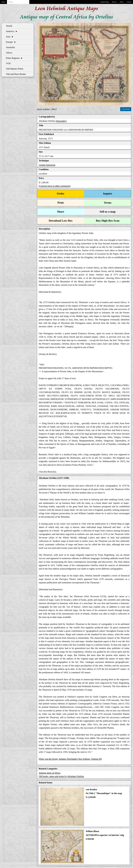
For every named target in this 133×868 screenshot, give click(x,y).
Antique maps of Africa (50, 773)
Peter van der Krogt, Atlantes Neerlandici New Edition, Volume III (70, 759)
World (8, 26)
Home (3, 2)
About (122, 2)
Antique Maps (105, 2)
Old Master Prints (14, 69)
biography (61, 121)
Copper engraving (47, 165)
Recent (114, 2)
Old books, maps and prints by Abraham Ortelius (61, 776)
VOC (8, 63)
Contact (129, 2)
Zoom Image (126, 109)
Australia (10, 47)
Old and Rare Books (15, 74)
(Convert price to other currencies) (55, 186)
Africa (8, 53)
